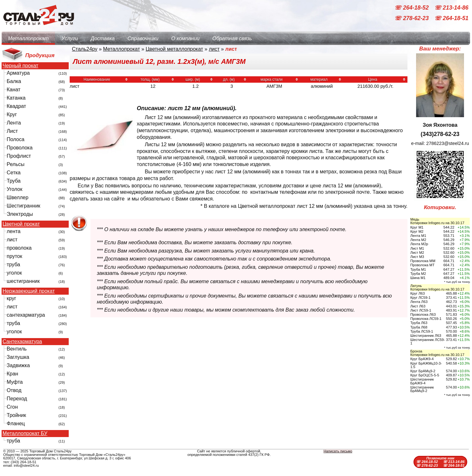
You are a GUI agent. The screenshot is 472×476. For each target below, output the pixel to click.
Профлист (19, 156)
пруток (14, 256)
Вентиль (17, 349)
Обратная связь (232, 38)
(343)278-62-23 (440, 134)
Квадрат (16, 106)
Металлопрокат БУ (25, 434)
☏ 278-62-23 (412, 19)
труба (13, 264)
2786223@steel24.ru (448, 143)
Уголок (15, 189)
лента (14, 231)
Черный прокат (20, 66)
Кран (12, 374)
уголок (14, 273)
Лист (12, 131)
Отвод (14, 390)
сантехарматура (26, 315)
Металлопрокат (28, 38)
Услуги (70, 38)
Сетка (14, 173)
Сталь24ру (85, 49)
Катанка (16, 98)
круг (12, 298)
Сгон (12, 407)
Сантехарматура (22, 342)
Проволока (20, 148)
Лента (14, 123)
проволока (19, 248)
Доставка (103, 38)
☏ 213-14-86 (451, 8)
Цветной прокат (21, 224)
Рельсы (16, 164)
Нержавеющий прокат (29, 291)
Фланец (16, 423)
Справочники (143, 38)
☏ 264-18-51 (451, 19)
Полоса (15, 139)
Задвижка (18, 365)
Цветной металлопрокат (174, 49)
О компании (186, 38)
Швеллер (18, 197)
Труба (14, 181)
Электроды (20, 214)
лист (12, 240)
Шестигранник (23, 206)
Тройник (16, 415)
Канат (14, 90)
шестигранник (23, 281)
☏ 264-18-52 (412, 8)
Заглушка (18, 357)
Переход (17, 399)
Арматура (18, 73)
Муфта (15, 382)
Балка (14, 81)
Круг (12, 114)
